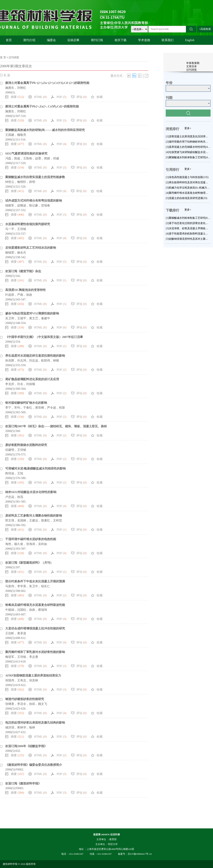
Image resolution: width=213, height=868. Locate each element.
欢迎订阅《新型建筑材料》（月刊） (29, 563)
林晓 (56, 360)
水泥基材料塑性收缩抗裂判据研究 (28, 224)
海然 (8, 544)
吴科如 (43, 544)
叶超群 (10, 295)
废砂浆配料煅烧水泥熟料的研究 (26, 445)
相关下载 (121, 40)
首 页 (3, 57)
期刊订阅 (97, 40)
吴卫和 (10, 318)
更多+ (188, 128)
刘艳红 (22, 88)
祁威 (56, 158)
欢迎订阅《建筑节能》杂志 (23, 271)
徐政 (29, 295)
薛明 (32, 182)
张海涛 (31, 544)
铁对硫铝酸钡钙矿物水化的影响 (26, 403)
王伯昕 (10, 633)
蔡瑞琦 (43, 610)
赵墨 (38, 158)
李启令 (22, 704)
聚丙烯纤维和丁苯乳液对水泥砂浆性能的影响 (35, 652)
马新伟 (10, 586)
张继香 (10, 704)
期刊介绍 (29, 40)
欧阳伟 (46, 360)
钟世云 (10, 182)
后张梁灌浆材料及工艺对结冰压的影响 (31, 248)
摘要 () (17, 97)
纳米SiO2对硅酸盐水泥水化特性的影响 (31, 492)
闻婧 (47, 158)
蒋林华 (22, 727)
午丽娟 (10, 610)
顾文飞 (43, 704)
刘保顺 (31, 384)
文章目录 (192, 66)
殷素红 (46, 520)
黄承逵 (22, 633)
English (190, 40)
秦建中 (46, 318)
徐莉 (32, 704)
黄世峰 (40, 408)
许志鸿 (22, 360)
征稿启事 (73, 40)
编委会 (51, 40)
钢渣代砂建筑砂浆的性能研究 (25, 699)
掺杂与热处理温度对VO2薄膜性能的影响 (32, 313)
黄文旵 (34, 318)
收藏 (100, 97)
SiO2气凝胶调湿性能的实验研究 (26, 153)
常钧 (17, 408)
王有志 (22, 680)
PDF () (61, 97)
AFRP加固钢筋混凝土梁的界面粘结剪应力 (33, 675)
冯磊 (8, 158)
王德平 (22, 318)
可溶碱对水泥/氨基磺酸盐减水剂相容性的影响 (35, 468)
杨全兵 (22, 252)
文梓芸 (58, 520)
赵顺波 (22, 205)
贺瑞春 (46, 205)
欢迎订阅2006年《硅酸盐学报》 (26, 746)
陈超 (17, 158)
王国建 (10, 135)
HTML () (40, 97)
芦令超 (52, 408)
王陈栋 (28, 158)
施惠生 (10, 88)
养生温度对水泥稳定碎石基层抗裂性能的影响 (35, 356)
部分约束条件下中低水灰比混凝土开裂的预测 (35, 581)
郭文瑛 (10, 520)
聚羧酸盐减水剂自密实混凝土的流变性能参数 (35, 177)
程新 (62, 408)
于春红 (28, 408)
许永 (20, 384)
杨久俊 (19, 544)
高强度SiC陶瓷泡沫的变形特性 (26, 290)
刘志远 (34, 360)
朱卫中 (34, 586)
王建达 (34, 520)
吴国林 (22, 520)
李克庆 (10, 384)
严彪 (20, 295)
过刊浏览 (14, 57)
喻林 (32, 727)
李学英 (22, 586)
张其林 (34, 680)
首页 (9, 40)
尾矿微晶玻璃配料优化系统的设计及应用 (32, 379)
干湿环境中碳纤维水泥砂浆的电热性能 (31, 539)
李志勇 (34, 657)
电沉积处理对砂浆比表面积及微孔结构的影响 (35, 723)
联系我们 (168, 40)
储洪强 (10, 727)
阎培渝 (10, 473)
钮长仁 (46, 586)
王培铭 (22, 229)
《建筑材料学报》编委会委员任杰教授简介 (34, 765)
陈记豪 (34, 205)
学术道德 (144, 40)
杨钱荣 (10, 252)
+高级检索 (205, 29)
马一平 (10, 229)
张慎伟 (10, 680)
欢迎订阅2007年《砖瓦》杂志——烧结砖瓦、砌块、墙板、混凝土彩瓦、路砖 (56, 426)
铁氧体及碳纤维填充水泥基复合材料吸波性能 (35, 605)
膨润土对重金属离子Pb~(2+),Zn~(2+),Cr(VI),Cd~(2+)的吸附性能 (47, 83)
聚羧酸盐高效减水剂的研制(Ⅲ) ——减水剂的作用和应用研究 (45, 130)
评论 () (82, 97)
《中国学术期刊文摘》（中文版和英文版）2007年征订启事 (44, 337)
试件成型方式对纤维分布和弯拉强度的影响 (34, 201)
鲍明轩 (22, 182)
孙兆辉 (10, 360)
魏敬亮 (22, 135)
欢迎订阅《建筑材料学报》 (23, 783)
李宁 (8, 408)
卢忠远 (10, 497)
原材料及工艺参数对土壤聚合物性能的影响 (34, 516)
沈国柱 (22, 610)
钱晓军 (10, 205)
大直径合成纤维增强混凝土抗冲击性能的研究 (35, 628)
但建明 (10, 450)
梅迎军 (10, 657)
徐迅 (20, 497)
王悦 (20, 473)
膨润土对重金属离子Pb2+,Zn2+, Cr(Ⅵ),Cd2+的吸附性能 (42, 106)
